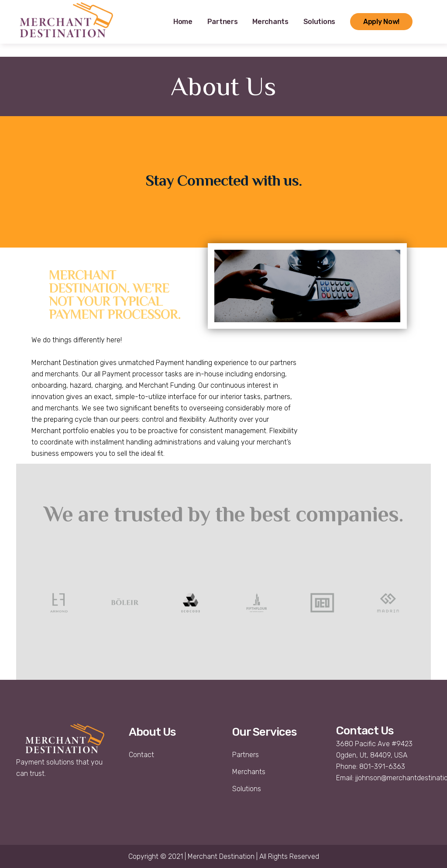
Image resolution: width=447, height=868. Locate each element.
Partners (246, 755)
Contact (141, 755)
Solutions (247, 789)
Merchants (249, 772)
